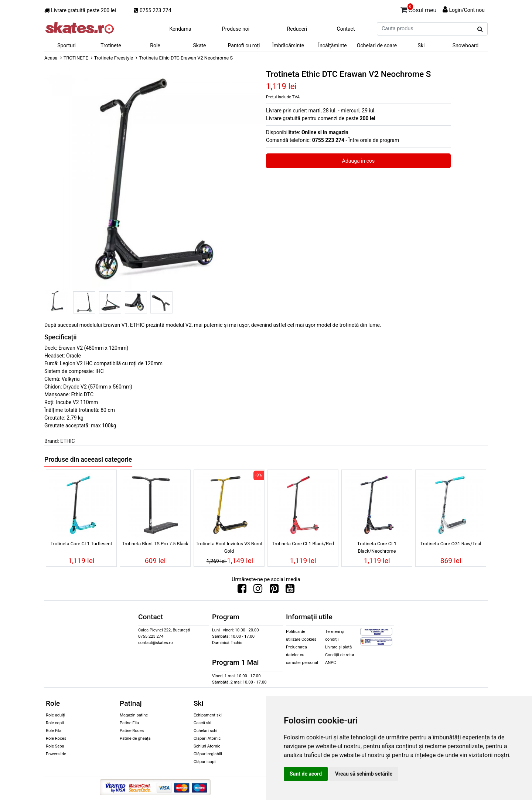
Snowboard (466, 45)
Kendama (180, 29)
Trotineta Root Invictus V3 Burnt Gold (229, 547)
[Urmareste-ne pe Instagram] (258, 590)
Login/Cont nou (467, 10)
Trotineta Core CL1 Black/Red (303, 544)
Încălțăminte (332, 45)
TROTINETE (76, 58)
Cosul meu (419, 9)
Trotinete (111, 45)
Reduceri (297, 29)
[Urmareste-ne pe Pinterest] (274, 590)
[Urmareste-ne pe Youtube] (290, 590)
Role (155, 45)
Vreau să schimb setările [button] (364, 774)
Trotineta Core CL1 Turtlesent (81, 544)
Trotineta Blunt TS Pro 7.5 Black (155, 544)
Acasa (51, 58)
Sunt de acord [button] (306, 774)
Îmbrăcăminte (288, 45)
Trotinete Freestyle (114, 58)
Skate (199, 45)
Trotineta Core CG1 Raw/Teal (451, 544)
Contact (346, 29)
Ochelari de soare (377, 45)
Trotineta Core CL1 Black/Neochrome (377, 547)
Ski (421, 45)
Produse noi (236, 29)
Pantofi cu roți (244, 45)
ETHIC (67, 441)
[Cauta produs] (480, 29)
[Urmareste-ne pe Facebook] (242, 590)
